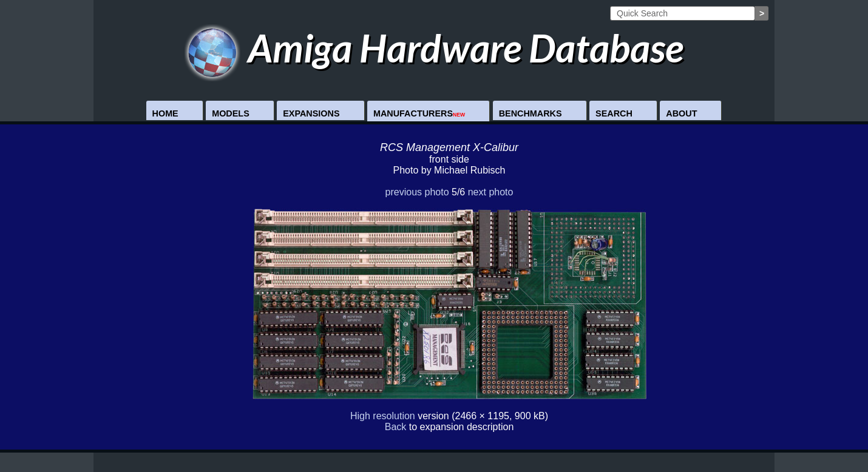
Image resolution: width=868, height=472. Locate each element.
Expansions (311, 113)
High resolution (383, 416)
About (681, 113)
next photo (491, 192)
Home (165, 113)
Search (614, 113)
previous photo (417, 192)
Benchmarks (531, 113)
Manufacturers (419, 113)
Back (396, 427)
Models (231, 113)
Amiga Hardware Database (434, 48)
